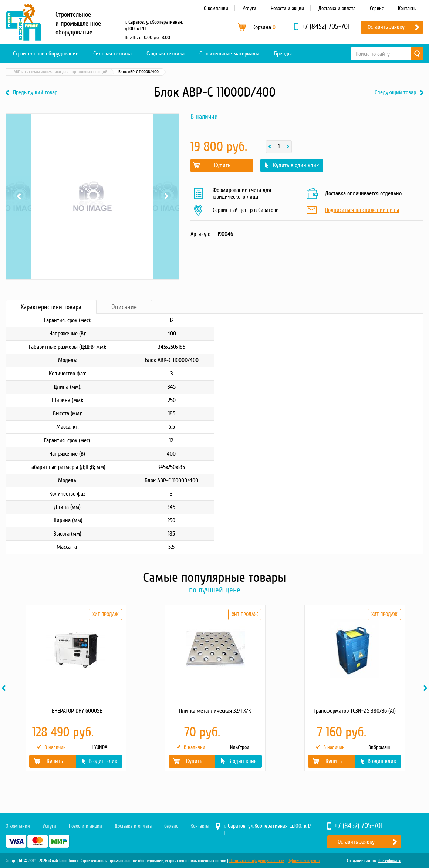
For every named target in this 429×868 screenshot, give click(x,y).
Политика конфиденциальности (257, 861)
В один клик (103, 761)
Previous (19, 196)
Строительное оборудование (46, 54)
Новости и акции (287, 8)
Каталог (41, 72)
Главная (16, 72)
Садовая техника (165, 54)
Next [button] (426, 688)
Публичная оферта (304, 861)
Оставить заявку (386, 27)
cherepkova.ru (389, 861)
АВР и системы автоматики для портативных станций (259, 72)
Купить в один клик (296, 165)
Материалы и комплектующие (85, 72)
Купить (222, 165)
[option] (75, 688)
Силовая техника (112, 54)
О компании (216, 8)
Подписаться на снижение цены (362, 210)
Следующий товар (395, 93)
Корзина (264, 27)
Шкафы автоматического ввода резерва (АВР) (162, 72)
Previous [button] (5, 688)
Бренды (283, 54)
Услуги (249, 8)
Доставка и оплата (337, 8)
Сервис (377, 8)
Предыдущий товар (35, 93)
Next (166, 196)
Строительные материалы (229, 54)
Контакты (407, 8)
